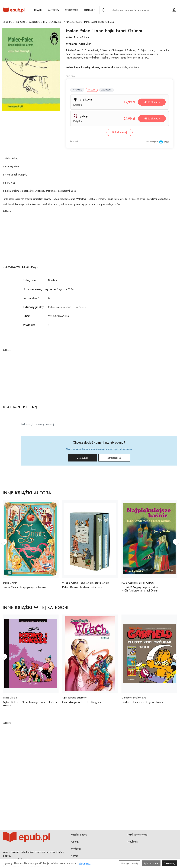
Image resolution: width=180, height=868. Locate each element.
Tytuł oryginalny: (34, 307)
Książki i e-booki (79, 835)
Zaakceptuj (170, 863)
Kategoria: (30, 280)
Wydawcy (72, 10)
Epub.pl (7, 22)
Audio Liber (85, 44)
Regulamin (132, 842)
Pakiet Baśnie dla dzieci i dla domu (83, 587)
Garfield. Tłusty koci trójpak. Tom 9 (142, 702)
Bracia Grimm (81, 37)
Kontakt (89, 10)
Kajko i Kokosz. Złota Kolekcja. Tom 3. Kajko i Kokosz (30, 704)
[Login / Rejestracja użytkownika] (174, 10)
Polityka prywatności (137, 835)
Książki (38, 10)
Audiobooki (37, 22)
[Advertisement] (90, 238)
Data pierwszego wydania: (40, 289)
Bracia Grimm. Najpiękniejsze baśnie (24, 587)
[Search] (104, 10)
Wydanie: (29, 325)
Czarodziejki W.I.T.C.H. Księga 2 (82, 702)
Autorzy (54, 10)
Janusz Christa (10, 698)
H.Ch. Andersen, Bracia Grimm (138, 583)
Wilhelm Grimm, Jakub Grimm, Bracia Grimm (86, 583)
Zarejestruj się (114, 458)
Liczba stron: (31, 298)
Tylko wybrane (151, 863)
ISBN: (26, 316)
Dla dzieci (56, 22)
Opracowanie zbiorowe (74, 698)
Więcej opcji (85, 863)
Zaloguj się (83, 458)
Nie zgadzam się (130, 863)
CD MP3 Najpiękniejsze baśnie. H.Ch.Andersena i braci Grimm (140, 589)
